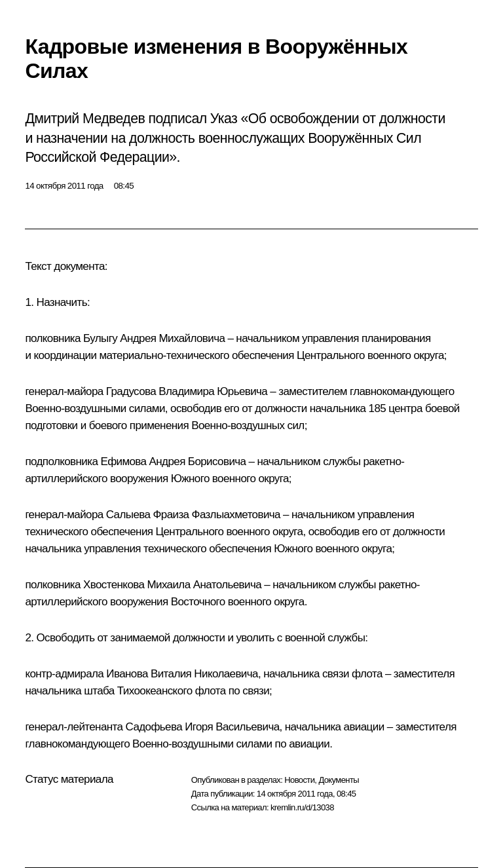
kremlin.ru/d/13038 (302, 807)
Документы (339, 780)
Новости (299, 780)
